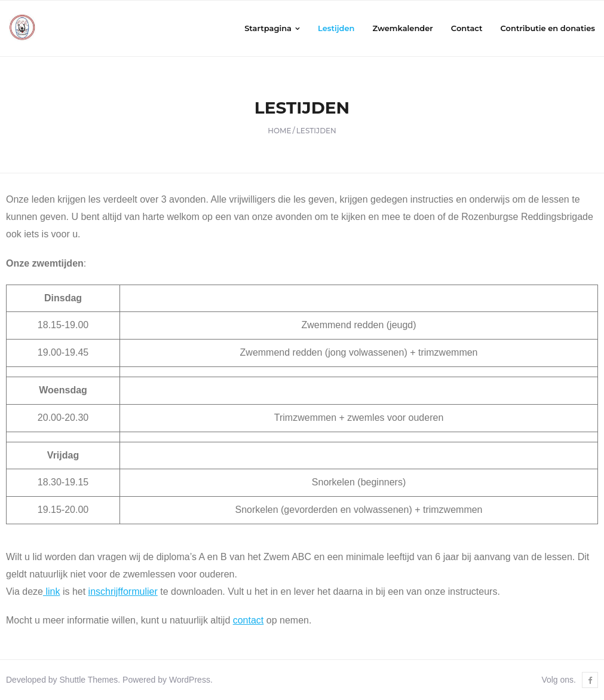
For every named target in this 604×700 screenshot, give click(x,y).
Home (279, 131)
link (51, 592)
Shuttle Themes (89, 680)
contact (249, 620)
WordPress (190, 680)
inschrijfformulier (123, 592)
